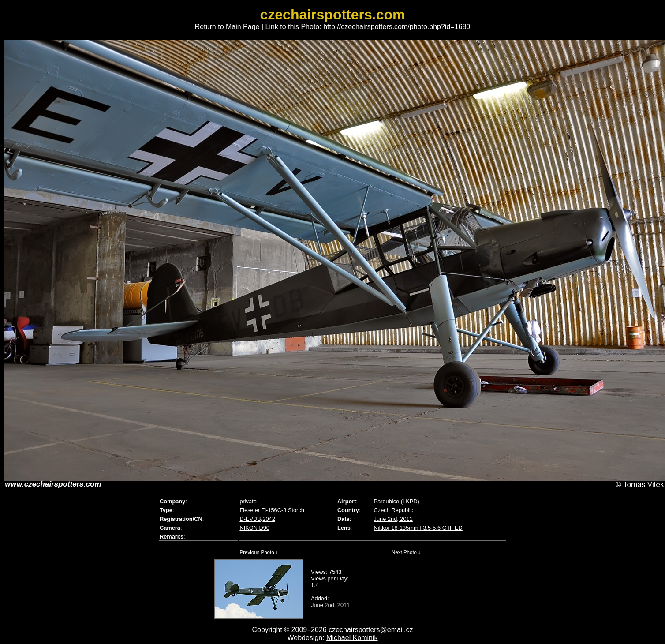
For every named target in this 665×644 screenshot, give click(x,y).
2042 (269, 519)
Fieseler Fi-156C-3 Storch (272, 510)
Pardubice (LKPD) (397, 501)
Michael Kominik (352, 638)
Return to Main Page (227, 27)
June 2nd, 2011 (393, 519)
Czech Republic (394, 510)
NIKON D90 (254, 528)
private (248, 501)
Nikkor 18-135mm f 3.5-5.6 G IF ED (418, 528)
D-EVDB (250, 519)
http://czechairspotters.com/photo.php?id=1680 (397, 27)
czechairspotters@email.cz (371, 630)
